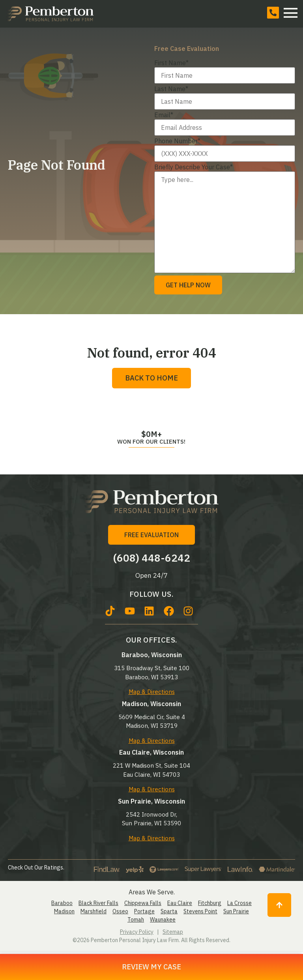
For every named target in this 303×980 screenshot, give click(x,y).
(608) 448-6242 (152, 558)
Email (164, 115)
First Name (171, 63)
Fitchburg (210, 903)
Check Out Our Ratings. (36, 868)
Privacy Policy (137, 932)
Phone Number (177, 141)
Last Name (171, 89)
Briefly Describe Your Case (194, 167)
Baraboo (62, 903)
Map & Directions (152, 692)
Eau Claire (180, 903)
